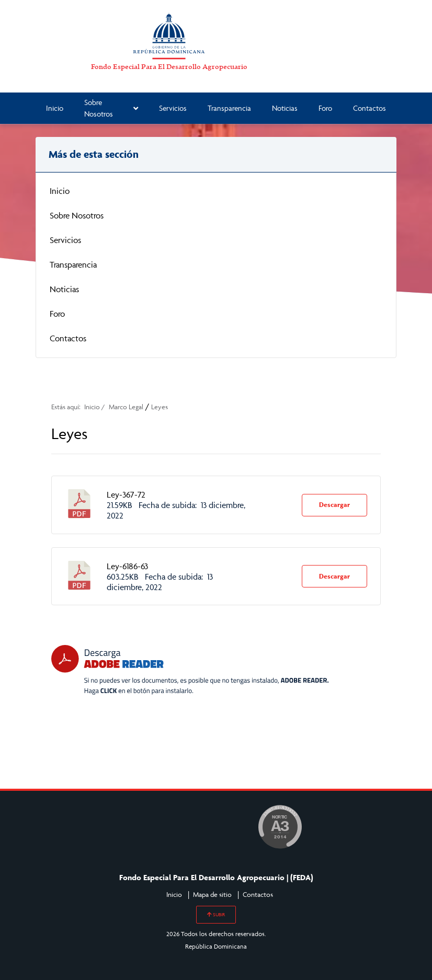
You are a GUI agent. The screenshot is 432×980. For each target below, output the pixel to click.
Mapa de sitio (212, 894)
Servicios (173, 108)
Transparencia (229, 108)
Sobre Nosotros (111, 108)
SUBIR (216, 915)
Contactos (370, 108)
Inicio (55, 108)
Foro (325, 108)
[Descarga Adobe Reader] (190, 670)
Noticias (285, 108)
